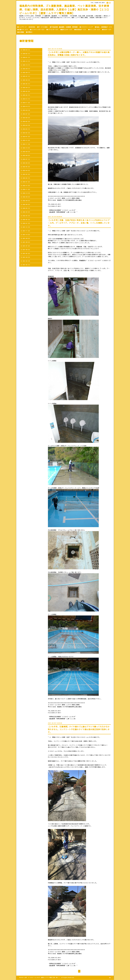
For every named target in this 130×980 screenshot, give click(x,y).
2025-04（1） (27, 88)
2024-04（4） (27, 125)
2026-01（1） (27, 57)
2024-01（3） (27, 137)
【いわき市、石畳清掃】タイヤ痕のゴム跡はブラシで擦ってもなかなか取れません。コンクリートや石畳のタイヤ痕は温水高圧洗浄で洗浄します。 (79, 729)
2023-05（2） (27, 167)
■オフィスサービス (94, 30)
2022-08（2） (27, 201)
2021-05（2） (27, 253)
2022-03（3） (27, 216)
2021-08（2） (27, 242)
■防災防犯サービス (80, 30)
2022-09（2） (27, 197)
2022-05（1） (27, 208)
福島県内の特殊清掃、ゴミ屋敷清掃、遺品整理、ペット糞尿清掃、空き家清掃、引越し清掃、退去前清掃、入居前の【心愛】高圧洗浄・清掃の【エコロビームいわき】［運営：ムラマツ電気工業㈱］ (64, 9)
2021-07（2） (27, 246)
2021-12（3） (27, 227)
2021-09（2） (27, 238)
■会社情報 (21, 32)
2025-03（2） (27, 91)
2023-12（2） (27, 140)
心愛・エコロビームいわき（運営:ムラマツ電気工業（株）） (42, 977)
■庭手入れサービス (66, 30)
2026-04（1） (27, 50)
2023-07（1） (27, 159)
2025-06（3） (27, 80)
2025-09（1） (27, 69)
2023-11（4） (27, 144)
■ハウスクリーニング (86, 27)
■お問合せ (29, 32)
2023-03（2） (27, 174)
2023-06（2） (27, 163)
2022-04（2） (27, 212)
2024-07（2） (27, 114)
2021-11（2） (27, 231)
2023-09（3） (27, 152)
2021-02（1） (27, 265)
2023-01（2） (27, 182)
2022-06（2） (27, 204)
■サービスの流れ (42, 27)
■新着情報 (32, 27)
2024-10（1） (27, 106)
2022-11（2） (27, 189)
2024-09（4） (27, 110)
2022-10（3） (27, 193)
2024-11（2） (27, 103)
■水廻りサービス (23, 30)
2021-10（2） (27, 235)
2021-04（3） (27, 257)
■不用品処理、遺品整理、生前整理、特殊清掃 (64, 27)
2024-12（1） (27, 99)
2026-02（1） (27, 54)
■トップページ (22, 27)
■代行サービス (107, 30)
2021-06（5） (27, 250)
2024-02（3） (27, 133)
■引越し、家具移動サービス (103, 27)
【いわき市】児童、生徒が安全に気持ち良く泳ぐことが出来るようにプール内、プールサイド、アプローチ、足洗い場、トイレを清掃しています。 (79, 223)
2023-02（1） (27, 178)
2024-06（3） (27, 118)
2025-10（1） (27, 65)
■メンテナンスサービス (37, 30)
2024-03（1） (27, 129)
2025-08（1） (27, 72)
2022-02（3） (27, 220)
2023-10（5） (27, 148)
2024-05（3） (27, 121)
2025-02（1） (27, 95)
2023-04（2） (27, 170)
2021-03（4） (27, 261)
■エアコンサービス (52, 30)
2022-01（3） (27, 223)
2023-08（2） (27, 155)
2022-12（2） (27, 186)
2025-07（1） (27, 76)
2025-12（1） (27, 61)
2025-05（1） (27, 84)
